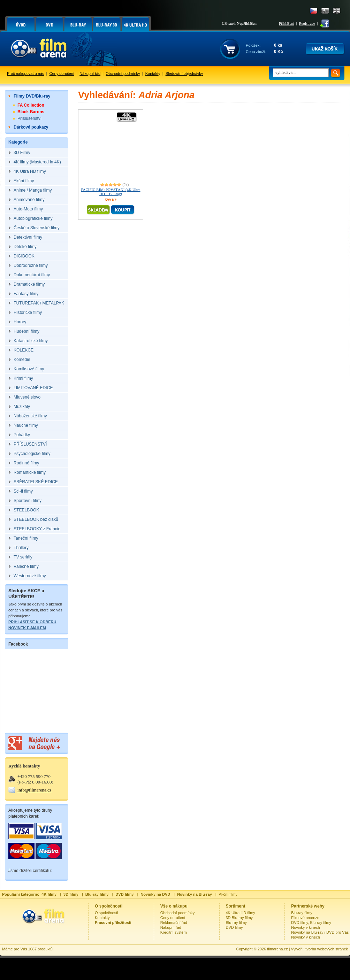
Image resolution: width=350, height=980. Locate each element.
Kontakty (153, 74)
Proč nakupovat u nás (25, 74)
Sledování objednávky (184, 74)
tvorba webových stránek (327, 949)
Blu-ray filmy (237, 923)
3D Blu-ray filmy (239, 918)
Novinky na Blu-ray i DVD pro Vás (320, 932)
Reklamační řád (174, 923)
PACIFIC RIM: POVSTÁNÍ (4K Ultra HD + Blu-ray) (111, 192)
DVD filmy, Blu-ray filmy (311, 923)
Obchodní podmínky (123, 74)
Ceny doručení (62, 74)
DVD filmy (234, 927)
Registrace (307, 23)
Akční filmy (228, 894)
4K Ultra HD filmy (241, 913)
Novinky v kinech (306, 927)
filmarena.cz (277, 949)
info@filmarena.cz (35, 790)
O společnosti (106, 913)
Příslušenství (29, 118)
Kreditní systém (174, 932)
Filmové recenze (305, 918)
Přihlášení (287, 23)
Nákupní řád (90, 74)
